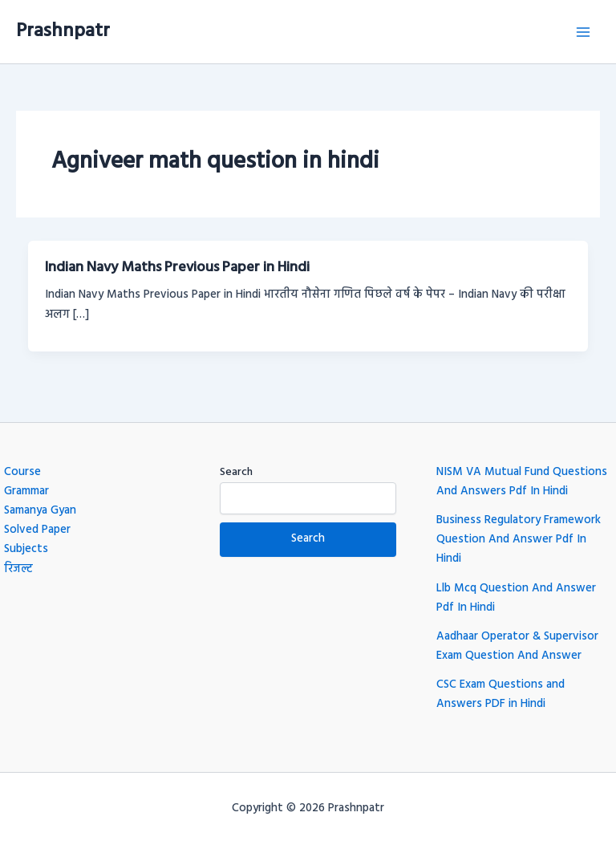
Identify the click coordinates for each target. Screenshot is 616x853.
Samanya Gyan (40, 511)
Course (22, 472)
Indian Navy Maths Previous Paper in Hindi (177, 268)
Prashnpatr (63, 31)
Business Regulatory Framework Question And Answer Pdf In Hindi (519, 540)
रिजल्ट (18, 569)
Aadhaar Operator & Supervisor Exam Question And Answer (517, 646)
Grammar (26, 491)
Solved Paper (37, 530)
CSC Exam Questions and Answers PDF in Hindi (500, 695)
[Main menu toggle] (583, 32)
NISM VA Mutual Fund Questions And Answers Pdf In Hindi (522, 482)
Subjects (26, 549)
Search (236, 472)
